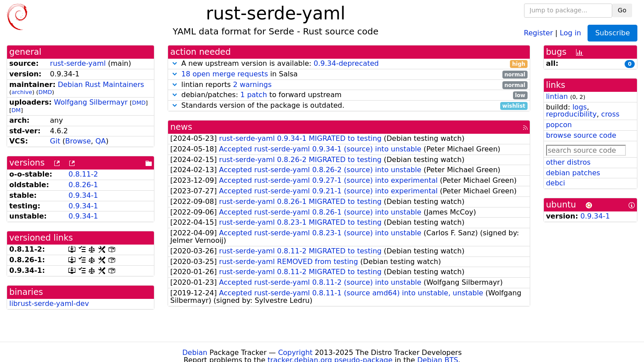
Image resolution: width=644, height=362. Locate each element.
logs (580, 107)
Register (539, 32)
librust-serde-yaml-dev (49, 304)
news (181, 127)
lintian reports (349, 85)
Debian (195, 353)
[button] (175, 63)
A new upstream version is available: (349, 64)
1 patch (254, 95)
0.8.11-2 (83, 174)
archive (22, 92)
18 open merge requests (225, 74)
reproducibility (571, 114)
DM (16, 110)
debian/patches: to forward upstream (349, 95)
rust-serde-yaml (78, 63)
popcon (559, 125)
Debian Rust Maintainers (101, 85)
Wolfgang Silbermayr (91, 102)
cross (610, 114)
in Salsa (349, 74)
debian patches (573, 173)
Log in (570, 32)
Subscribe (612, 33)
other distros (568, 162)
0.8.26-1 (83, 185)
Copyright (295, 353)
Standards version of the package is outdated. (349, 106)
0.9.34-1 (83, 195)
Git (55, 141)
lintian (557, 96)
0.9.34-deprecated (346, 63)
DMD (45, 92)
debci (556, 183)
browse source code (581, 135)
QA (101, 141)
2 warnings (252, 85)
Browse (78, 141)
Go (622, 10)
